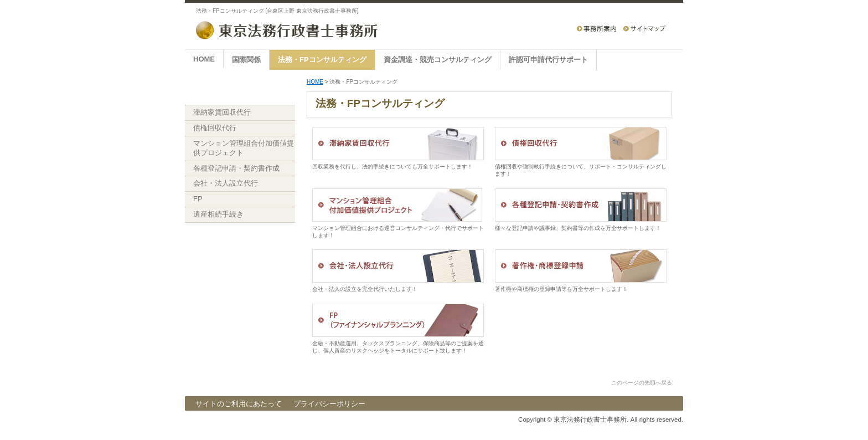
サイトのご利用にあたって (239, 404)
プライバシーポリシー (329, 404)
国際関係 (246, 60)
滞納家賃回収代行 (222, 112)
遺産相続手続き (218, 214)
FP (198, 199)
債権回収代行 (215, 128)
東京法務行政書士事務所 (590, 419)
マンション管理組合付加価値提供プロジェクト (244, 148)
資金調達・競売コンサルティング (438, 60)
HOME (204, 59)
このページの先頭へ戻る (642, 383)
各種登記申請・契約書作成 (236, 168)
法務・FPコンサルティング (322, 60)
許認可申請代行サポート (548, 60)
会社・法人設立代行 (226, 183)
